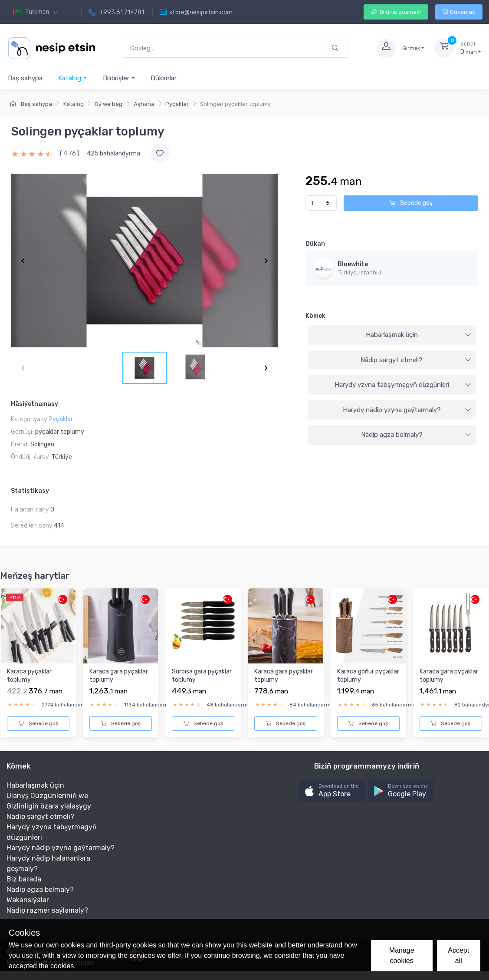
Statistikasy (30, 491)
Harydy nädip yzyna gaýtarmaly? (407, 410)
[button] (332, 791)
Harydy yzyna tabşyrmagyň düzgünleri (403, 385)
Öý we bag (108, 104)
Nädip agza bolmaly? (416, 435)
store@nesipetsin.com (196, 13)
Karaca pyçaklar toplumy (29, 676)
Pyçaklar (177, 104)
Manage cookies (402, 955)
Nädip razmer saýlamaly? (47, 910)
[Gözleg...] (223, 48)
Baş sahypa (25, 78)
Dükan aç (459, 12)
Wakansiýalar (28, 900)
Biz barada (24, 879)
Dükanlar (164, 78)
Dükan (315, 244)
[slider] (33, 153)
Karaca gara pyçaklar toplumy (119, 676)
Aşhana (144, 104)
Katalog (73, 78)
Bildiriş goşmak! (396, 12)
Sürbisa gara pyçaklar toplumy (202, 676)
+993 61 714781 (116, 13)
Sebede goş (411, 203)
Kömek (315, 316)
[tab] (392, 335)
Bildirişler (119, 78)
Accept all (458, 955)
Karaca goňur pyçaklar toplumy (368, 676)
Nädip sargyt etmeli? (416, 360)
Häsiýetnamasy (34, 404)
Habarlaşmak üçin (418, 335)
